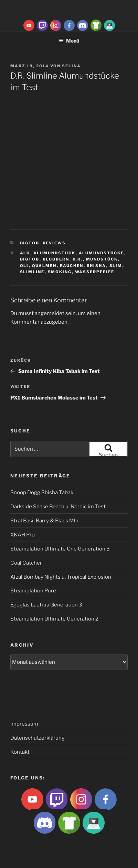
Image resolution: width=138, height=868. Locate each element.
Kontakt (20, 752)
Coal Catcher (26, 563)
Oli (24, 266)
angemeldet (50, 313)
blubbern (56, 259)
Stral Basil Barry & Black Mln (44, 521)
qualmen (44, 266)
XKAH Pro (23, 535)
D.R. (78, 259)
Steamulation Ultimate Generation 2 (54, 619)
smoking (60, 272)
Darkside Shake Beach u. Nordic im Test (58, 507)
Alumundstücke (102, 253)
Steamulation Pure (33, 591)
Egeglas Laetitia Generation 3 (46, 605)
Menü (69, 41)
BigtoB (30, 243)
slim (116, 266)
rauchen (72, 266)
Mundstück (102, 259)
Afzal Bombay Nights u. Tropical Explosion (61, 577)
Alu (25, 253)
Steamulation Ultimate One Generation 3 (60, 549)
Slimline (32, 272)
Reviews (54, 243)
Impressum (24, 724)
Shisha (97, 266)
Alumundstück (55, 253)
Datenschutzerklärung (38, 738)
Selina (71, 66)
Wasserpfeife (95, 272)
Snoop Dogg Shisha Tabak (42, 493)
